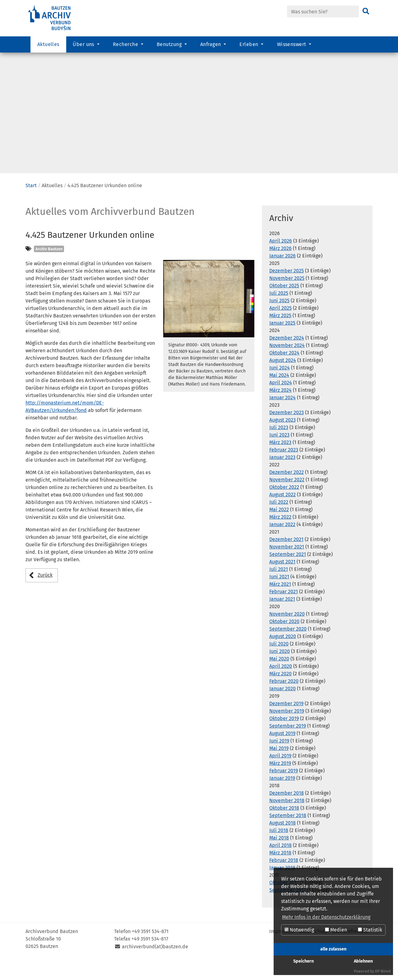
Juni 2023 (279, 454)
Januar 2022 (282, 544)
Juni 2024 (280, 387)
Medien (336, 930)
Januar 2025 (282, 342)
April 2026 (281, 260)
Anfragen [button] (211, 45)
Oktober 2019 (284, 738)
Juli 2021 (279, 589)
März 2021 (280, 604)
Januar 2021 (282, 619)
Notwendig (299, 930)
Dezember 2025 (287, 290)
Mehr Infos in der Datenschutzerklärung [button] (326, 917)
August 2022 (282, 514)
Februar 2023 (284, 469)
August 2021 (282, 581)
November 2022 (287, 499)
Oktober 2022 (284, 507)
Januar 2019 (282, 798)
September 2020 (288, 648)
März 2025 (280, 335)
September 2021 (288, 574)
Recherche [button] (126, 45)
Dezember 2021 (286, 559)
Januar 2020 (282, 708)
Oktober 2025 (284, 305)
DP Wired (383, 971)
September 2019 (288, 745)
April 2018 (280, 865)
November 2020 (287, 633)
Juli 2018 (279, 850)
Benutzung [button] (170, 45)
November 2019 (287, 730)
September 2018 (288, 835)
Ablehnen (363, 961)
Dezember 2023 (287, 432)
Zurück (45, 595)
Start (31, 205)
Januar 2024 (282, 417)
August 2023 (282, 439)
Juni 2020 (280, 671)
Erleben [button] (250, 45)
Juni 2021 (279, 596)
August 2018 (282, 842)
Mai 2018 (279, 857)
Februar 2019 (284, 790)
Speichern (303, 961)
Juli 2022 (279, 522)
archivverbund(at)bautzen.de (155, 966)
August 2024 (283, 380)
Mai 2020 (279, 678)
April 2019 (280, 775)
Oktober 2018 (284, 827)
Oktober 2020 (284, 641)
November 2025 (287, 298)
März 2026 (280, 268)
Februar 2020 (284, 701)
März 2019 (280, 783)
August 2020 (283, 656)
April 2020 (281, 686)
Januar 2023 (282, 477)
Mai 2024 (279, 395)
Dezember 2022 (287, 492)
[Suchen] (366, 12)
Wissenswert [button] (292, 45)
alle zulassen (333, 949)
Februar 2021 (284, 611)
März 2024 (280, 410)
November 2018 (287, 820)
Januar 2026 (282, 275)
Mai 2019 (279, 768)
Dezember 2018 (287, 813)
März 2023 (280, 462)
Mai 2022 (279, 529)
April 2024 (281, 402)
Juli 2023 (279, 447)
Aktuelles (48, 45)
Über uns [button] (84, 45)
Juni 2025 (279, 320)
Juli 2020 (279, 663)
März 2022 (280, 536)
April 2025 (280, 328)
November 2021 (287, 566)
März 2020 (280, 693)
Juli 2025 (279, 313)
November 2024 (287, 365)
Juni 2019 (279, 760)
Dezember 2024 (287, 357)
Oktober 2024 (284, 372)
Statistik (370, 930)
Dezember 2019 (286, 723)
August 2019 (282, 753)
